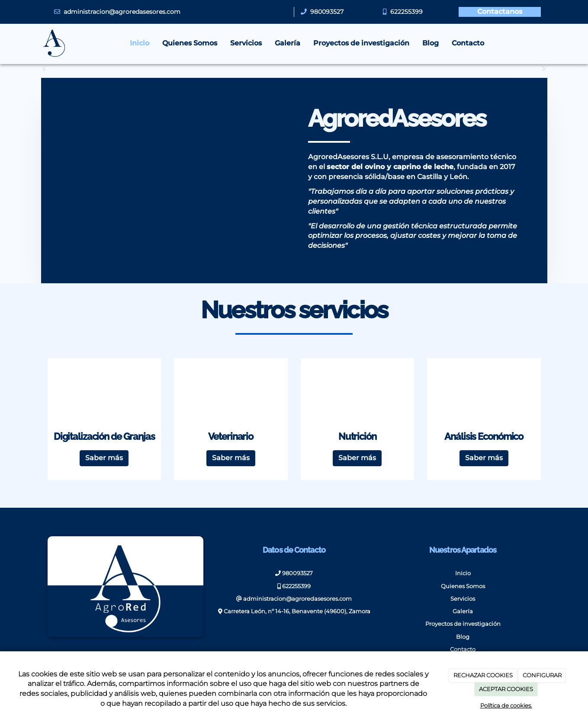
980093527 (325, 12)
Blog (431, 43)
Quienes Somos (190, 43)
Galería (288, 43)
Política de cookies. (506, 705)
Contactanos (500, 11)
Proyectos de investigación (361, 43)
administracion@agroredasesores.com (122, 12)
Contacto (468, 43)
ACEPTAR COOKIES (506, 689)
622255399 (406, 12)
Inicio (140, 43)
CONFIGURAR (542, 675)
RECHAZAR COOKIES (483, 675)
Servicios (246, 43)
